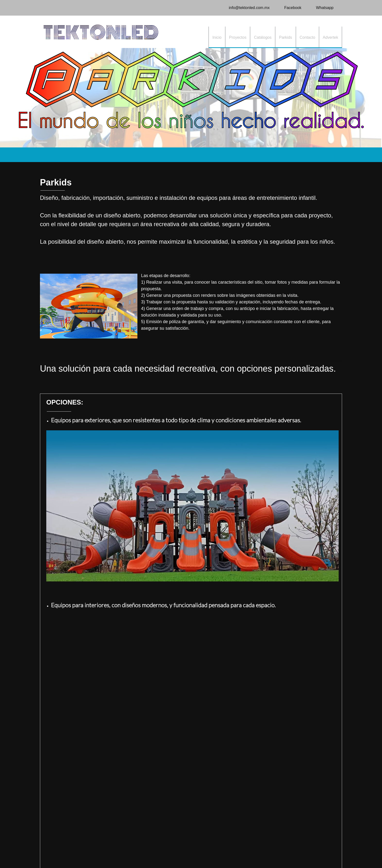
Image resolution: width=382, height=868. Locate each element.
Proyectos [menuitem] (60, 853)
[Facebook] (290, 8)
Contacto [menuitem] (78, 853)
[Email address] (247, 8)
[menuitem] (217, 37)
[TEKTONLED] (101, 32)
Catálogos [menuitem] (111, 853)
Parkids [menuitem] (94, 853)
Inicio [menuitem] (45, 853)
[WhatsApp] (322, 8)
